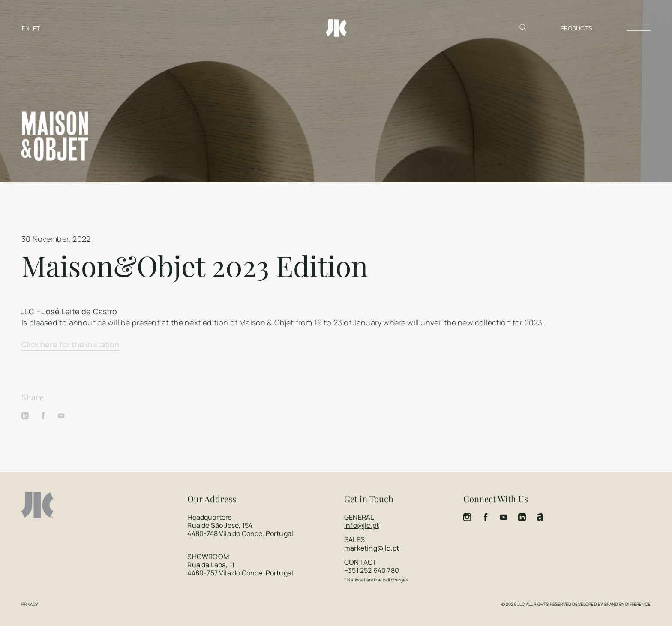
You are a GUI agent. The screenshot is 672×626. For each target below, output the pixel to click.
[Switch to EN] (26, 28)
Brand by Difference (627, 604)
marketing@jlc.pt (372, 548)
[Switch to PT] (36, 28)
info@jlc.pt (361, 525)
